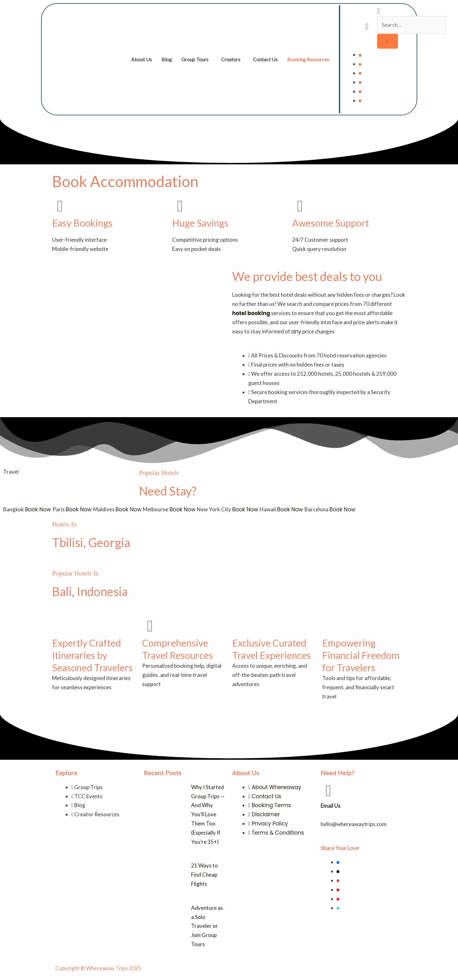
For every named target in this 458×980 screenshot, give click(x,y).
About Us (142, 59)
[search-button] (388, 41)
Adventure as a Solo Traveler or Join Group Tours (207, 926)
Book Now (39, 509)
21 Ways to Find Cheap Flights (205, 875)
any (296, 332)
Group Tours (195, 59)
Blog (167, 59)
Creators (231, 59)
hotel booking (251, 313)
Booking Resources (308, 59)
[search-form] (412, 25)
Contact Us (265, 59)
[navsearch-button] (378, 11)
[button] (196, 59)
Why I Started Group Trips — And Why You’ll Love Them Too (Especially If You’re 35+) (208, 814)
